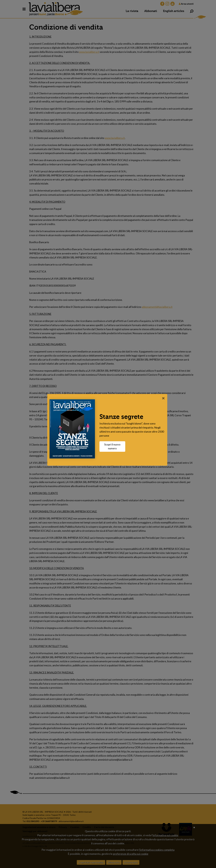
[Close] (164, 398)
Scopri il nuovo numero (113, 446)
